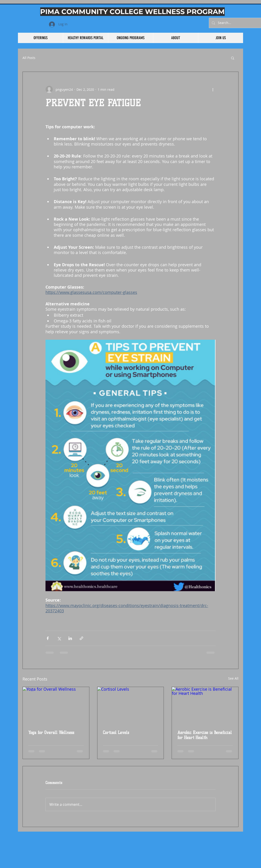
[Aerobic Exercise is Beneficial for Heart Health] (205, 706)
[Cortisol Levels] (131, 706)
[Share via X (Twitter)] (59, 638)
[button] (233, 58)
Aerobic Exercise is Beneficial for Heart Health (205, 735)
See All (233, 678)
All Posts (29, 58)
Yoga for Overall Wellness (51, 733)
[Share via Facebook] (48, 638)
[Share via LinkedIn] (70, 638)
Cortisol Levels (116, 733)
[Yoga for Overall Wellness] (56, 706)
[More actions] (213, 89)
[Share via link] (81, 638)
